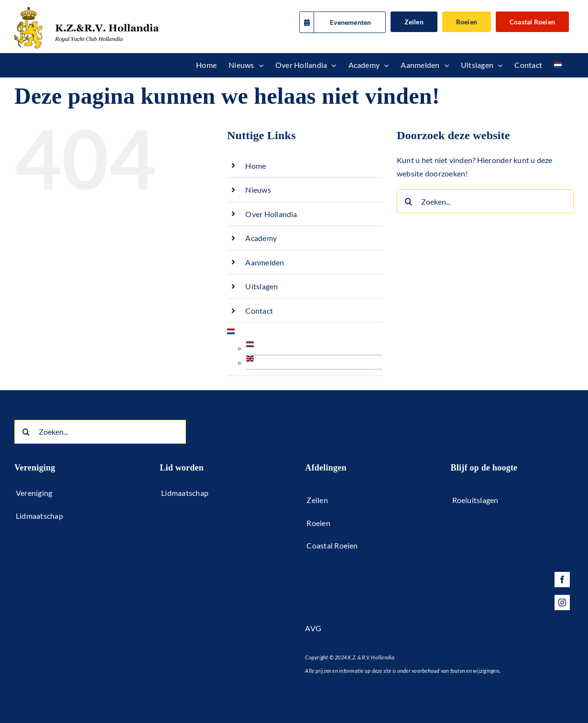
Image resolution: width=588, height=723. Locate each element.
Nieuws (258, 190)
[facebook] (562, 580)
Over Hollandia (271, 214)
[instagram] (562, 602)
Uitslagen (261, 286)
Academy (261, 238)
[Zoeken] (409, 201)
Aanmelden (265, 262)
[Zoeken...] (485, 201)
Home (256, 166)
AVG (313, 628)
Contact (259, 311)
